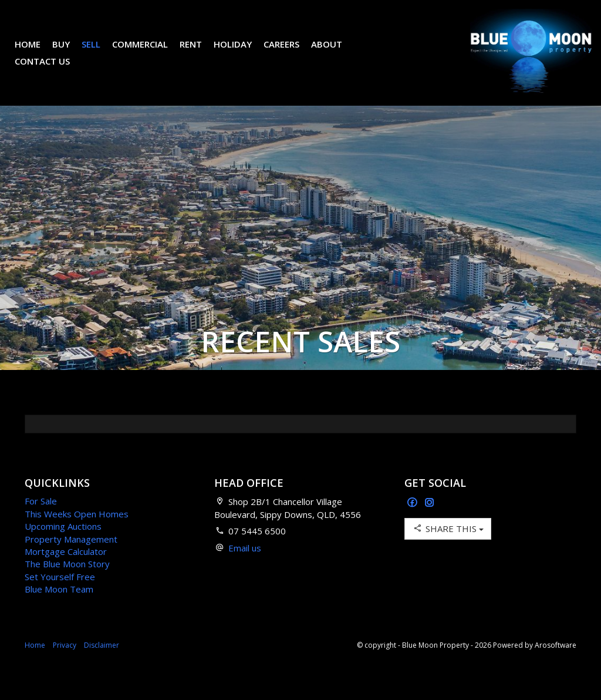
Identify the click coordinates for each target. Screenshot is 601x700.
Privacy (65, 663)
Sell (100, 53)
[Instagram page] (430, 521)
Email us (245, 566)
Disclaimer (102, 663)
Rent (200, 53)
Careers (290, 53)
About (335, 53)
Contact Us (51, 70)
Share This (448, 546)
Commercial (149, 53)
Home (36, 53)
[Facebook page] (413, 521)
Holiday (242, 53)
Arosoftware (556, 663)
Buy (70, 53)
